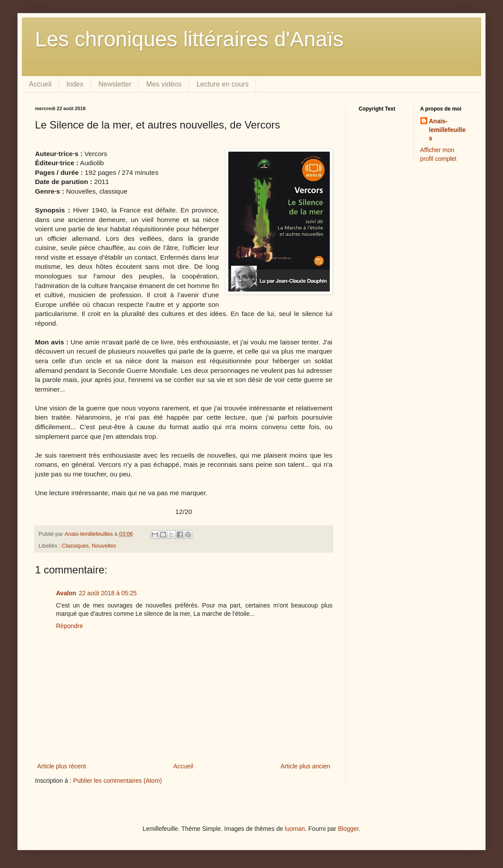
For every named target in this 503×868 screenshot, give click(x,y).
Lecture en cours (222, 84)
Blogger (348, 829)
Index (75, 84)
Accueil (40, 84)
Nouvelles (104, 546)
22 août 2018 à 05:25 (108, 593)
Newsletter (115, 84)
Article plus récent (61, 766)
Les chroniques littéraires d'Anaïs (189, 39)
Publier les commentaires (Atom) (117, 781)
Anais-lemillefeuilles (447, 130)
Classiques (75, 546)
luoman (295, 829)
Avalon (66, 593)
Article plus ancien (305, 766)
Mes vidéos (164, 84)
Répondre (70, 626)
